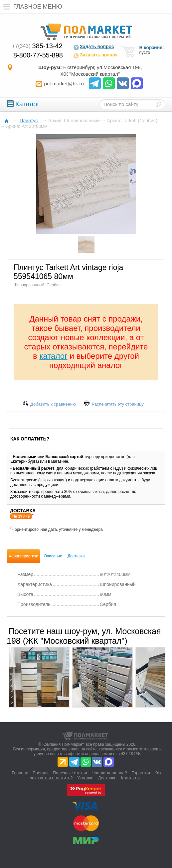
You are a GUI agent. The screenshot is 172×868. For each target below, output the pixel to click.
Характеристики (23, 556)
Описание (53, 556)
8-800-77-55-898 (38, 55)
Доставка (76, 556)
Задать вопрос (94, 47)
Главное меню (31, 7)
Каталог (23, 104)
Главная (20, 773)
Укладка (85, 778)
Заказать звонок (95, 55)
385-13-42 (37, 46)
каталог (54, 356)
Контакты (130, 778)
